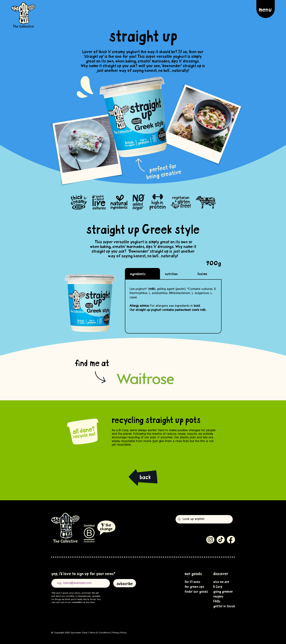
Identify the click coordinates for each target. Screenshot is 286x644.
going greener (223, 591)
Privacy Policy (119, 633)
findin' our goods (194, 591)
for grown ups (194, 586)
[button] (266, 9)
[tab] (142, 274)
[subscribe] (125, 583)
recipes (218, 596)
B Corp (218, 586)
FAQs (217, 601)
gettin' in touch (223, 606)
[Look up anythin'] (204, 519)
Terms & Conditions (100, 633)
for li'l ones (192, 581)
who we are (221, 581)
